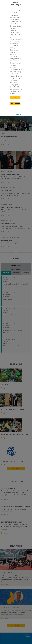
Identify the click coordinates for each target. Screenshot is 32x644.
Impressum (19, 110)
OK (15, 98)
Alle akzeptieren (15, 104)
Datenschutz (19, 114)
